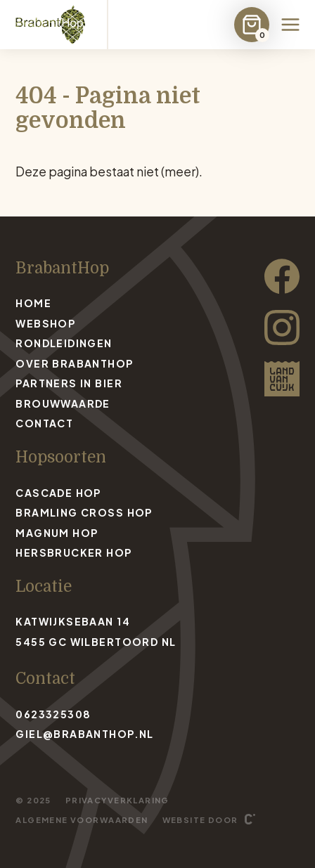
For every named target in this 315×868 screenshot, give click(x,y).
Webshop (45, 323)
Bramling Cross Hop (84, 512)
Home (33, 303)
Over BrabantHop (74, 363)
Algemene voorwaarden (82, 820)
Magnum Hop (57, 533)
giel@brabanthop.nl (84, 734)
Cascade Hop (58, 493)
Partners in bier (69, 383)
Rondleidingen (64, 343)
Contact (44, 423)
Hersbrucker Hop (73, 552)
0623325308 (53, 714)
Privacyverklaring (117, 800)
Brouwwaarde (63, 403)
